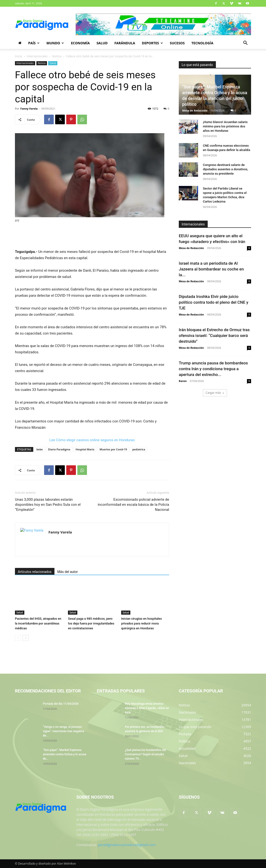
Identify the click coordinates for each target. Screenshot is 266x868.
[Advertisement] (92, 236)
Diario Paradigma (59, 449)
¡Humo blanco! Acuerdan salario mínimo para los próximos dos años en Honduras (225, 126)
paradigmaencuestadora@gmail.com (127, 845)
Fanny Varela (29, 108)
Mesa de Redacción (195, 110)
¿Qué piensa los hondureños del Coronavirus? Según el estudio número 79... (145, 754)
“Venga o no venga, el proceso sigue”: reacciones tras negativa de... (63, 731)
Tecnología (202, 43)
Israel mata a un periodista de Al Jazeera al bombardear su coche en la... (211, 269)
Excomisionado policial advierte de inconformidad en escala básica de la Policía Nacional (133, 505)
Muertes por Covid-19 (113, 449)
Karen (183, 381)
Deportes (152, 43)
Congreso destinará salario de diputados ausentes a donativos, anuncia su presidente (226, 169)
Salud (102, 43)
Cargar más (215, 393)
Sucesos (177, 43)
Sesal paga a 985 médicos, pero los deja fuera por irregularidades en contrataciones (91, 623)
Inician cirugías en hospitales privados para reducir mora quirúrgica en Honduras (142, 623)
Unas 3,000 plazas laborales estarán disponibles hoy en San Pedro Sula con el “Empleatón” (48, 505)
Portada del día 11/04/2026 (61, 704)
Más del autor (68, 572)
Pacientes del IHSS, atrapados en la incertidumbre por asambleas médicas (38, 623)
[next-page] (26, 638)
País (34, 43)
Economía (80, 43)
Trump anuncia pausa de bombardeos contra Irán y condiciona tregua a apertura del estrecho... (213, 369)
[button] (245, 43)
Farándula (125, 43)
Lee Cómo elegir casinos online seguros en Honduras (92, 440)
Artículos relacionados (35, 572)
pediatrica (139, 449)
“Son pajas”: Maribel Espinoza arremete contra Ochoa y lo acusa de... (65, 754)
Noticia (57, 56)
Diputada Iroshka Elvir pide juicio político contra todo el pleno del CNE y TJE (214, 302)
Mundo (55, 43)
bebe (40, 449)
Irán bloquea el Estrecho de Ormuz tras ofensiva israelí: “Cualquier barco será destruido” (214, 335)
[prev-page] (18, 638)
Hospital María (85, 449)
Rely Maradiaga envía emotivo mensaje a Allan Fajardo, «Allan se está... (147, 708)
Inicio (19, 56)
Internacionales (37, 56)
